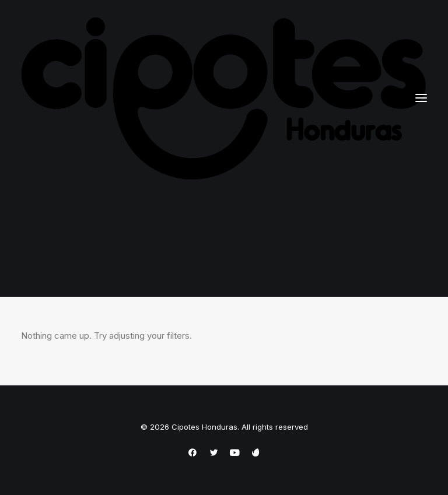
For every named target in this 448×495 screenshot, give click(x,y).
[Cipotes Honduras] (224, 98)
